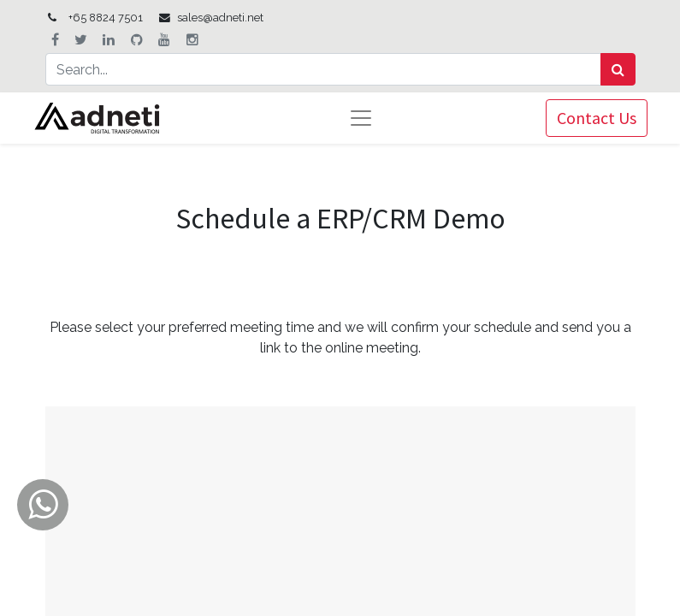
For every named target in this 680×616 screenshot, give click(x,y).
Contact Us (597, 118)
